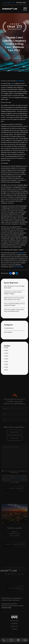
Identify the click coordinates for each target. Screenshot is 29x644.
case (12, 83)
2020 (6, 364)
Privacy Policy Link (17, 483)
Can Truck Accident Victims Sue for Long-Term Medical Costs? (14, 310)
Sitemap (15, 629)
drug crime (21, 253)
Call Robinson (15, 58)
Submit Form (15, 492)
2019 (6, 367)
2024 (6, 353)
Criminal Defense (20, 81)
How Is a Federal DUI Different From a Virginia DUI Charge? (14, 305)
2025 (6, 350)
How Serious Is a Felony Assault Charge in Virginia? (13, 293)
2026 (6, 348)
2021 (6, 362)
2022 (6, 359)
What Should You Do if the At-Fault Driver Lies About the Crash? (14, 299)
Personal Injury (8, 332)
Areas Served (15, 592)
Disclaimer (22, 474)
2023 (6, 356)
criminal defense (14, 435)
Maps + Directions (15, 548)
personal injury (14, 441)
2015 (6, 370)
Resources (14, 626)
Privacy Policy (14, 476)
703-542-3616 (18, 267)
